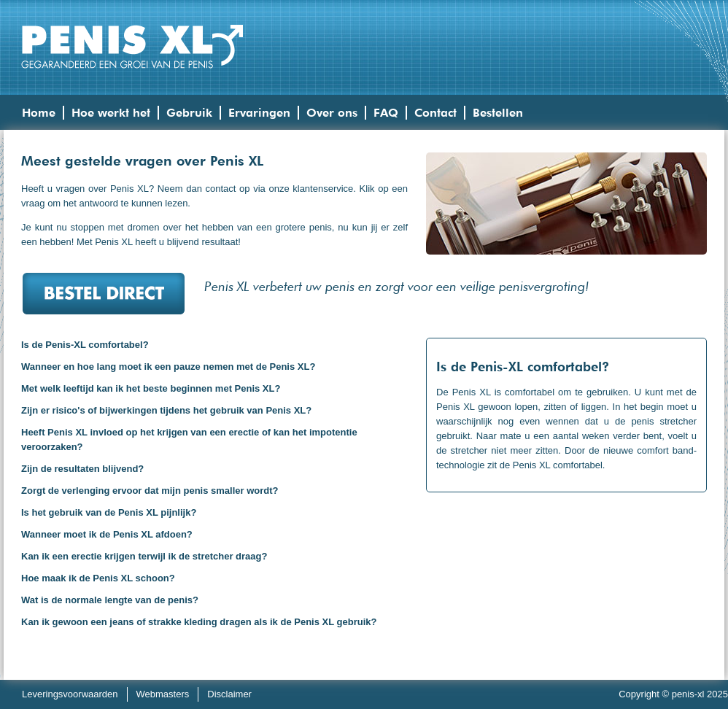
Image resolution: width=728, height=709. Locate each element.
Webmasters (163, 694)
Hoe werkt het (111, 113)
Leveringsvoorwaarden (70, 694)
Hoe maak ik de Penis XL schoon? (98, 578)
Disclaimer (229, 694)
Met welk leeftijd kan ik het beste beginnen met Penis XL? (151, 388)
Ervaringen (259, 113)
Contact (435, 113)
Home (39, 113)
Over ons (332, 113)
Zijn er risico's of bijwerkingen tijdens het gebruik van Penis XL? (166, 410)
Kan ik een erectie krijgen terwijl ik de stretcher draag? (144, 556)
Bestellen (498, 113)
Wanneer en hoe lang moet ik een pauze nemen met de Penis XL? (168, 367)
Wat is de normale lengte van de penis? (110, 600)
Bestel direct (103, 293)
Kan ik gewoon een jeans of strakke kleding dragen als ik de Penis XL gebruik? (199, 622)
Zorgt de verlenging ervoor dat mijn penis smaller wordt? (150, 491)
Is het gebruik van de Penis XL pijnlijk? (109, 512)
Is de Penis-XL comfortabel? (85, 345)
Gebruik (189, 113)
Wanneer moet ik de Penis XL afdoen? (107, 534)
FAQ (386, 113)
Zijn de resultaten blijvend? (82, 469)
